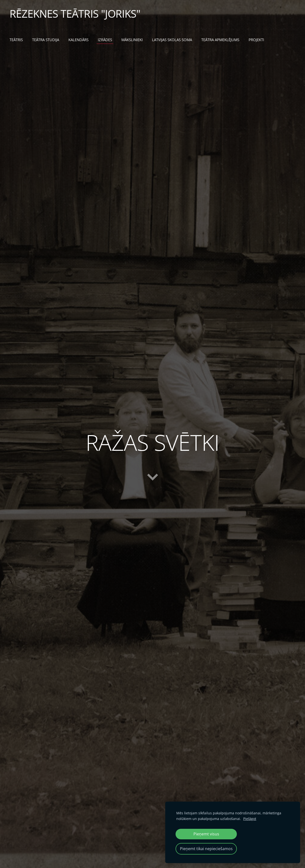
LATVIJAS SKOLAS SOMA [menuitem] (172, 40)
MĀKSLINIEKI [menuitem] (132, 40)
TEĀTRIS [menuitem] (16, 40)
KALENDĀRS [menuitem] (79, 40)
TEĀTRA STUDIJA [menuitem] (46, 40)
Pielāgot (250, 819)
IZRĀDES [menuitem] (105, 40)
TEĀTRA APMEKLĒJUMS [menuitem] (221, 40)
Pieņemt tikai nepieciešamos (206, 849)
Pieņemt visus (206, 834)
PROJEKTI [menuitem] (257, 40)
